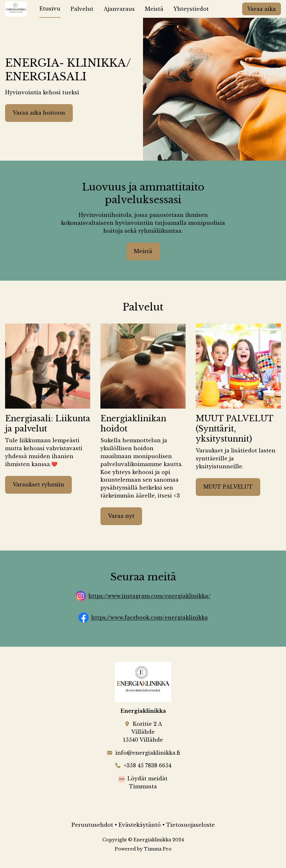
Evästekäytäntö (140, 825)
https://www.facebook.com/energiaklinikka (150, 618)
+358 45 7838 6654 (147, 765)
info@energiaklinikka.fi (148, 753)
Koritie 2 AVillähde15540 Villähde (143, 732)
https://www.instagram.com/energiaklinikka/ (149, 596)
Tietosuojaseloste (191, 825)
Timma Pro (158, 849)
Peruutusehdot (92, 825)
